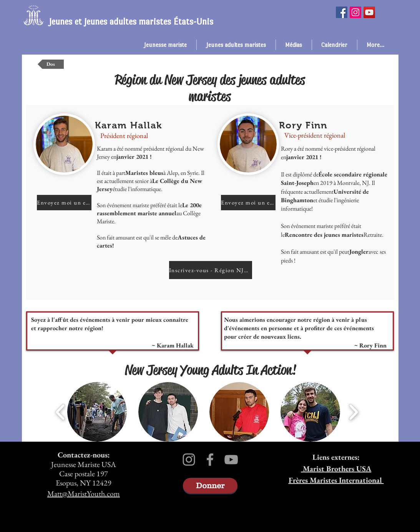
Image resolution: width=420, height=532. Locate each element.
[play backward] (61, 412)
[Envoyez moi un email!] (64, 203)
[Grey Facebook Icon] (210, 460)
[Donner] (210, 485)
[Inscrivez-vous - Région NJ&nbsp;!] (211, 270)
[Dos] (51, 64)
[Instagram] (355, 12)
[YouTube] (369, 12)
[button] (165, 45)
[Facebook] (342, 12)
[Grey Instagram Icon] (189, 460)
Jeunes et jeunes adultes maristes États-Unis (131, 22)
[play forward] (353, 412)
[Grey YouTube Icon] (231, 460)
